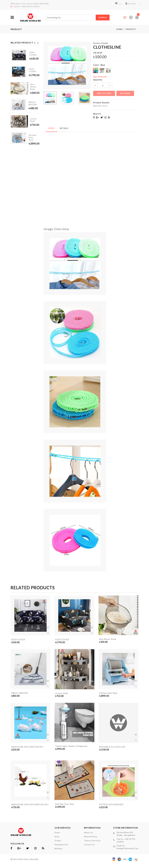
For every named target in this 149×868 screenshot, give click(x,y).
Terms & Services (92, 844)
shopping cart (61, 848)
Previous (35, 42)
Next (38, 42)
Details (63, 127)
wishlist (116, 4)
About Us (88, 836)
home (57, 836)
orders (58, 844)
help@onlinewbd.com (127, 852)
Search (103, 17)
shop (57, 840)
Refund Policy (91, 840)
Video (51, 127)
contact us (89, 848)
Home (119, 29)
